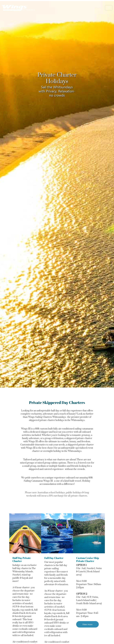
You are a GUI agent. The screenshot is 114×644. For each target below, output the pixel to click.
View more (87, 624)
